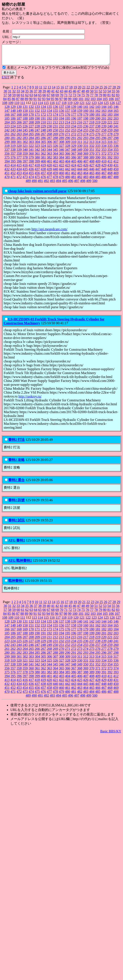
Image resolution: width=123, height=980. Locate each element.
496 (71, 185)
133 (37, 111)
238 (98, 130)
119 (70, 107)
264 (25, 138)
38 (40, 95)
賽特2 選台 (16, 484)
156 (62, 114)
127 (118, 107)
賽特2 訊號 (16, 504)
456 (37, 177)
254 (80, 134)
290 (68, 142)
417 (31, 169)
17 (67, 91)
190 (37, 122)
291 (74, 142)
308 (62, 146)
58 (10, 99)
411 (110, 165)
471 (13, 181)
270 (62, 138)
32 (14, 95)
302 (25, 146)
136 (56, 111)
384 (62, 161)
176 (68, 118)
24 (97, 91)
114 (40, 107)
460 (62, 177)
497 (77, 185)
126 (112, 107)
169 (25, 118)
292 (80, 142)
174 (56, 118)
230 (50, 130)
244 (19, 134)
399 (37, 165)
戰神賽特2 (16, 585)
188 (25, 122)
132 (31, 111)
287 (50, 142)
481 (74, 181)
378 (25, 161)
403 (62, 165)
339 (19, 153)
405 (74, 165)
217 (86, 126)
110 (17, 107)
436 (31, 173)
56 (118, 95)
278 (110, 138)
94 (48, 103)
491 (40, 185)
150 (25, 114)
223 (7, 130)
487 (110, 181)
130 (19, 111)
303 (31, 146)
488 (116, 181)
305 (43, 146)
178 (80, 118)
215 (73, 126)
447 (98, 173)
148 (13, 114)
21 (84, 91)
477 (50, 181)
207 (25, 126)
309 (68, 146)
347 (68, 153)
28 (114, 91)
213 (61, 126)
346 (62, 153)
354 (110, 153)
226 (25, 130)
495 (65, 185)
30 (5, 95)
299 (7, 146)
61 (23, 99)
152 (37, 114)
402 (56, 165)
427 (92, 169)
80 (105, 99)
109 (11, 107)
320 (19, 150)
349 (80, 153)
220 (104, 126)
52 (101, 95)
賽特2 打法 (16, 444)
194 (62, 122)
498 (83, 185)
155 (56, 114)
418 (37, 169)
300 (13, 146)
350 (86, 153)
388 (86, 161)
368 (80, 157)
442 (68, 173)
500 (95, 185)
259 (110, 134)
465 (92, 177)
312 (86, 146)
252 (68, 134)
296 (104, 142)
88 (22, 103)
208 (31, 126)
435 (25, 173)
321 (25, 150)
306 (50, 146)
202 (110, 122)
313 (92, 146)
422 (62, 169)
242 (7, 134)
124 (100, 107)
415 (19, 169)
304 (37, 146)
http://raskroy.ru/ (30, 400)
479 (62, 181)
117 (58, 107)
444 (80, 173)
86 (14, 103)
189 (31, 122)
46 (75, 95)
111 (23, 107)
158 (74, 114)
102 (87, 103)
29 (118, 91)
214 (67, 126)
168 (19, 118)
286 (43, 142)
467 (104, 177)
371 (98, 157)
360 (31, 157)
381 (43, 161)
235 (80, 130)
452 (13, 177)
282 (19, 142)
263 (19, 138)
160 (86, 114)
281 (13, 142)
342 (37, 153)
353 (104, 153)
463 (80, 177)
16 (62, 91)
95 (53, 103)
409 (98, 165)
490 (34, 185)
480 (68, 181)
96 (57, 103)
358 (19, 157)
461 (68, 177)
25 (101, 91)
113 (34, 107)
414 (13, 169)
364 (56, 157)
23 (93, 91)
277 (104, 138)
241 (116, 130)
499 (89, 185)
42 (57, 95)
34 (23, 95)
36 (31, 95)
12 (45, 91)
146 (116, 111)
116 (52, 107)
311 (80, 146)
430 (110, 169)
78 (96, 99)
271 (68, 138)
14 (54, 91)
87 (18, 103)
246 (31, 134)
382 (50, 161)
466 (98, 177)
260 (116, 134)
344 (50, 153)
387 (80, 161)
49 (88, 95)
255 (86, 134)
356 (7, 157)
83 (118, 99)
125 (106, 107)
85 (9, 103)
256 (92, 134)
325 (50, 150)
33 (18, 95)
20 (80, 91)
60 (18, 99)
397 (25, 165)
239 (104, 130)
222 (116, 126)
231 (56, 130)
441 (62, 173)
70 (62, 99)
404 (68, 165)
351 (92, 153)
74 (79, 99)
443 (74, 173)
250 (56, 134)
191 (43, 122)
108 (5, 107)
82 (113, 99)
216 (80, 126)
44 (66, 95)
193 (56, 122)
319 (13, 150)
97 (61, 103)
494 (59, 185)
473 (25, 181)
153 (43, 114)
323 (37, 150)
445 (86, 173)
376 (13, 161)
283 (25, 142)
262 (13, 138)
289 (62, 142)
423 (68, 169)
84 (5, 103)
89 (27, 103)
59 (14, 99)
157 (68, 114)
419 (43, 169)
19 (75, 91)
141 (86, 111)
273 (80, 138)
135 (50, 111)
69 (57, 99)
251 (62, 134)
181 (98, 118)
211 (49, 126)
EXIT (6, 81)
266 (37, 138)
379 (31, 161)
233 (68, 130)
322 (31, 150)
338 (13, 153)
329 (74, 150)
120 (76, 107)
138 (68, 111)
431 (116, 169)
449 (110, 173)
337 (7, 153)
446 (92, 173)
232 (62, 130)
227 (31, 130)
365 (62, 157)
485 (98, 181)
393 (116, 161)
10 (37, 91)
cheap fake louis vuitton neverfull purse (37, 195)
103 (93, 103)
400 (43, 165)
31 (10, 95)
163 (104, 114)
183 (110, 118)
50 (92, 95)
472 (19, 181)
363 (50, 157)
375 (7, 161)
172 (43, 118)
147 (7, 114)
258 (104, 134)
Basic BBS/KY (111, 735)
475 (37, 181)
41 (53, 95)
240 (110, 130)
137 (62, 111)
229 (43, 130)
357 (13, 157)
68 (53, 99)
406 (80, 165)
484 (92, 181)
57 (5, 99)
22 (88, 91)
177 (74, 118)
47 (79, 95)
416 (25, 169)
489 (28, 185)
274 (86, 138)
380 (37, 161)
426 (86, 169)
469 (116, 177)
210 (43, 126)
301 (19, 146)
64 (36, 99)
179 (86, 118)
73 (75, 99)
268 (50, 138)
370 (92, 157)
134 (43, 111)
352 (98, 153)
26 (105, 91)
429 (104, 169)
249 (50, 134)
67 (49, 99)
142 (92, 111)
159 (80, 114)
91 (35, 103)
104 (99, 103)
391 (104, 161)
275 (92, 138)
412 (116, 165)
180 (92, 118)
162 (98, 114)
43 (62, 95)
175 (62, 118)
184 (116, 118)
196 (74, 122)
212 (55, 126)
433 (13, 173)
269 (56, 138)
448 (104, 173)
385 (68, 161)
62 (27, 99)
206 (19, 126)
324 (43, 150)
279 (116, 138)
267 (43, 138)
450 (116, 173)
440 (56, 173)
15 (58, 91)
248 (43, 134)
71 (66, 99)
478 (56, 181)
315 (104, 146)
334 (104, 150)
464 (86, 177)
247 (37, 134)
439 (50, 173)
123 (94, 107)
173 (50, 118)
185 (7, 122)
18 (71, 91)
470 (7, 181)
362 (43, 157)
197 (80, 122)
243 (13, 134)
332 (92, 150)
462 (74, 177)
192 (50, 122)
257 (98, 134)
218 (92, 126)
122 (88, 107)
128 (7, 111)
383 (56, 161)
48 (83, 95)
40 (49, 95)
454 (25, 177)
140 (80, 111)
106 (111, 103)
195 (68, 122)
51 (96, 95)
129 (13, 111)
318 (7, 150)
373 (110, 157)
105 (105, 103)
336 (116, 150)
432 (7, 173)
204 (7, 126)
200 (98, 122)
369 (86, 157)
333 (98, 150)
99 (70, 103)
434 (19, 173)
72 (70, 99)
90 (31, 103)
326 (56, 150)
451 (7, 177)
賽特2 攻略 (16, 464)
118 (64, 107)
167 (13, 118)
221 (110, 126)
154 (50, 114)
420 (50, 169)
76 (88, 99)
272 (74, 138)
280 (7, 142)
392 (110, 161)
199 (92, 122)
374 (116, 157)
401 (50, 165)
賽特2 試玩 (16, 524)
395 (13, 165)
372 (104, 157)
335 (110, 150)
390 (98, 161)
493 (53, 185)
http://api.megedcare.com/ (49, 233)
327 (62, 150)
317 (116, 146)
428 (98, 169)
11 (41, 91)
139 (74, 111)
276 (98, 138)
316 (110, 146)
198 (86, 122)
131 (25, 111)
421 (56, 169)
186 (13, 122)
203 (116, 122)
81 (109, 99)
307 (56, 146)
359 (25, 157)
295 (98, 142)
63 (31, 99)
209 (37, 126)
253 (74, 134)
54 (109, 95)
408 (92, 165)
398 (31, 165)
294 (92, 142)
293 (86, 142)
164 (110, 114)
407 (86, 165)
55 (113, 95)
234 (74, 130)
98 (65, 103)
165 (116, 114)
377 (19, 161)
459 (56, 177)
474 (31, 181)
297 (110, 142)
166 (7, 118)
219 (98, 126)
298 (116, 142)
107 (117, 103)
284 (31, 142)
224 (13, 130)
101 (81, 103)
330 (80, 150)
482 (80, 181)
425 (80, 169)
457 (43, 177)
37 (36, 95)
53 (105, 95)
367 (74, 157)
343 (43, 153)
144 (104, 111)
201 (104, 122)
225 (19, 130)
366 (68, 157)
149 (19, 114)
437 (37, 173)
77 (92, 99)
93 (44, 103)
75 (83, 99)
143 (98, 111)
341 (31, 153)
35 (27, 95)
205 (13, 126)
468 (110, 177)
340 (25, 153)
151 (31, 114)
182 (104, 118)
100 (75, 103)
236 (86, 130)
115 (46, 107)
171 (37, 118)
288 (56, 142)
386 (74, 161)
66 (44, 99)
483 (86, 181)
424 (74, 169)
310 (74, 146)
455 (31, 177)
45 (70, 95)
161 (92, 114)
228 (37, 130)
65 (40, 99)
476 (43, 181)
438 (43, 173)
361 (37, 157)
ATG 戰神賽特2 (20, 564)
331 (86, 150)
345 (56, 153)
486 (104, 181)
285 (37, 142)
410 (104, 165)
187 (19, 122)
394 (7, 165)
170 (31, 118)
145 (110, 111)
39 (44, 95)
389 (92, 161)
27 (110, 91)
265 (31, 138)
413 (7, 169)
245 (25, 134)
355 (116, 153)
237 (92, 130)
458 (50, 177)
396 (19, 165)
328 (68, 150)
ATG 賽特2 (17, 544)
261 (7, 138)
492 (46, 185)
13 (49, 91)
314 (98, 146)
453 (19, 177)
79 (101, 99)
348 (74, 153)
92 (40, 103)
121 (82, 107)
